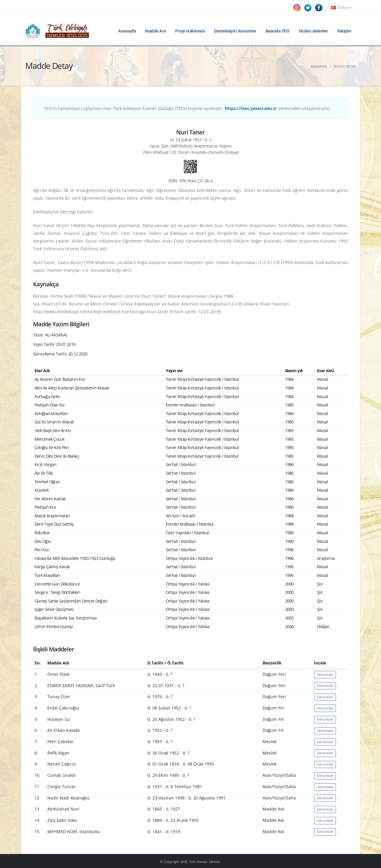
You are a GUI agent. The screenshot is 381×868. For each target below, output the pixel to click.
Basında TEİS (278, 31)
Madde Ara (156, 31)
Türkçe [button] (341, 8)
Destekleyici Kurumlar (235, 31)
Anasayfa (127, 31)
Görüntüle (325, 674)
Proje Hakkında (190, 31)
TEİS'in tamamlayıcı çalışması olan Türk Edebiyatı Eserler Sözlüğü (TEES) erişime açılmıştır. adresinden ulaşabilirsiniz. (188, 108)
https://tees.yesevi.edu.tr (251, 108)
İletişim (344, 31)
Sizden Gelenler (313, 31)
